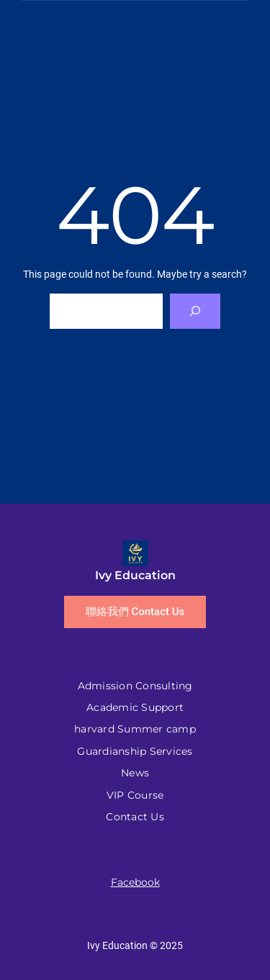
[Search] (195, 311)
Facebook (135, 882)
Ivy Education (135, 575)
